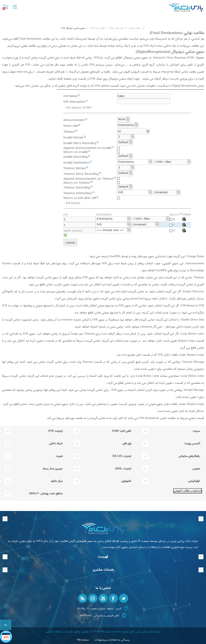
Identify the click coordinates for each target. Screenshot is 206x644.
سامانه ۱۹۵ (83, 640)
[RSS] (83, 598)
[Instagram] (93, 598)
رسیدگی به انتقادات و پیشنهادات (112, 640)
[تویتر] (124, 598)
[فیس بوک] (113, 598)
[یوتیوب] (103, 598)
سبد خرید (6, 7)
